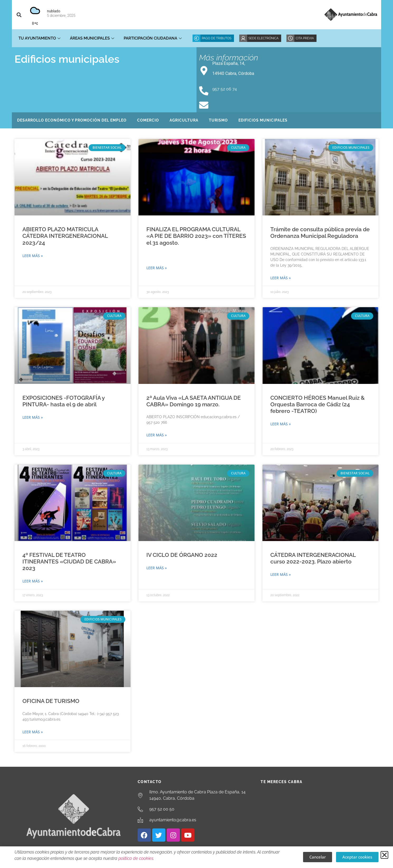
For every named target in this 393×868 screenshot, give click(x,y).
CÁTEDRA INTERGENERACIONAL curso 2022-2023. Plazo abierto (313, 558)
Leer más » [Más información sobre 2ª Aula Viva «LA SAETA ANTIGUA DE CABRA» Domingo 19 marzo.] (157, 435)
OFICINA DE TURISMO (51, 701)
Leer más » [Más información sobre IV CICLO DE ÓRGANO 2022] (157, 568)
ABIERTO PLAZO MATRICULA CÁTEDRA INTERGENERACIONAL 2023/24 (65, 236)
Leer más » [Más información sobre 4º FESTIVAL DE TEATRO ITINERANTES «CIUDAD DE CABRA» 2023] (33, 581)
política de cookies (136, 858)
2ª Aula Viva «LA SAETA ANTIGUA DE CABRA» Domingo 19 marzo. (194, 401)
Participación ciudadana (153, 38)
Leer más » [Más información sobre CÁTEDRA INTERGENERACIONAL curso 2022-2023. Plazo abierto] (281, 574)
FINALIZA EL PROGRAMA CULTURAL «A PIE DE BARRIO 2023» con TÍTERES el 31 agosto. (196, 236)
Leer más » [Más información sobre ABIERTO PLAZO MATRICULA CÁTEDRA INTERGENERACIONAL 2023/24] (33, 256)
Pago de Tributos (217, 38)
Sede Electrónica (263, 38)
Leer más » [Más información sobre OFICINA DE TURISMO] (33, 732)
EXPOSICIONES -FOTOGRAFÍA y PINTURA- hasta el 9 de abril (63, 401)
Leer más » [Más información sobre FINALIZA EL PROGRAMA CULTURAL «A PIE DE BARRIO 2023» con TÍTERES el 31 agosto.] (157, 268)
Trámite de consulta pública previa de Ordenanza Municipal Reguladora (320, 233)
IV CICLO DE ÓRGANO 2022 (182, 555)
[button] (19, 15)
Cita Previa (305, 38)
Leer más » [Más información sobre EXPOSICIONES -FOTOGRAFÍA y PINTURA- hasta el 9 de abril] (33, 417)
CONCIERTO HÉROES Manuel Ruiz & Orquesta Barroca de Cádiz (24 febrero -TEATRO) (318, 404)
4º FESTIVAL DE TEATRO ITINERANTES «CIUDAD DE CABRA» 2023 (69, 561)
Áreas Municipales (92, 38)
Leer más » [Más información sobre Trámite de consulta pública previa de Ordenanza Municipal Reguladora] (281, 278)
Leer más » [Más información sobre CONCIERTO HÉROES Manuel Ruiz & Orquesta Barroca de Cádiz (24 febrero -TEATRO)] (281, 424)
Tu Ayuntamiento (39, 38)
